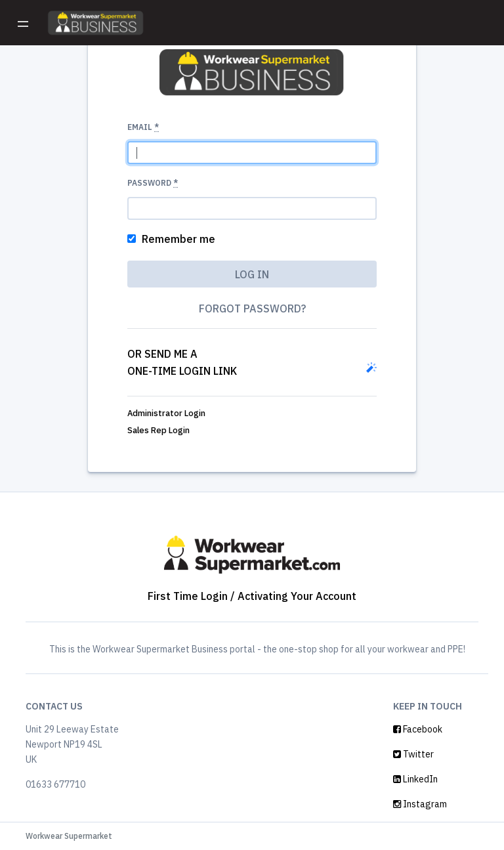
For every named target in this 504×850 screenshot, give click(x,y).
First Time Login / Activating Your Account (252, 596)
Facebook (418, 729)
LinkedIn (415, 779)
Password (153, 183)
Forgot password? (252, 308)
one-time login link (182, 371)
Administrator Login (166, 413)
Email (143, 127)
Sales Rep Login (158, 430)
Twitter (413, 754)
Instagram (420, 804)
